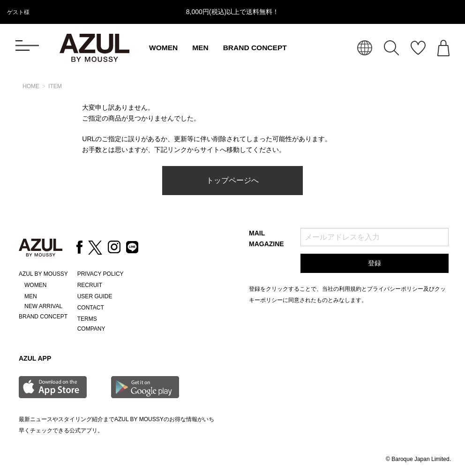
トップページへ (232, 180)
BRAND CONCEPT (255, 48)
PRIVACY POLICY (101, 274)
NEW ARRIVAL (43, 306)
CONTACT (91, 308)
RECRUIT (90, 285)
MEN (200, 48)
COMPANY (91, 329)
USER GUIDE (95, 296)
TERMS (87, 319)
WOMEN (163, 48)
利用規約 (350, 289)
